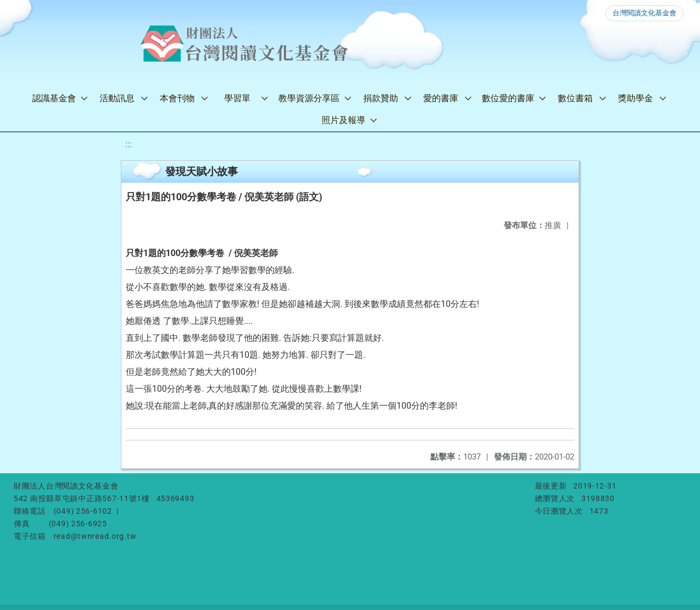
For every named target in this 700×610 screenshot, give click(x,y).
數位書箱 (575, 98)
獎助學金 (635, 98)
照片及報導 (343, 120)
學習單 (237, 98)
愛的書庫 (441, 98)
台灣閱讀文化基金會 (644, 13)
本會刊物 (177, 98)
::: (129, 144)
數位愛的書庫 (508, 98)
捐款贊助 (381, 98)
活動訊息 (117, 98)
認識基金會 (54, 98)
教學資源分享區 (309, 98)
